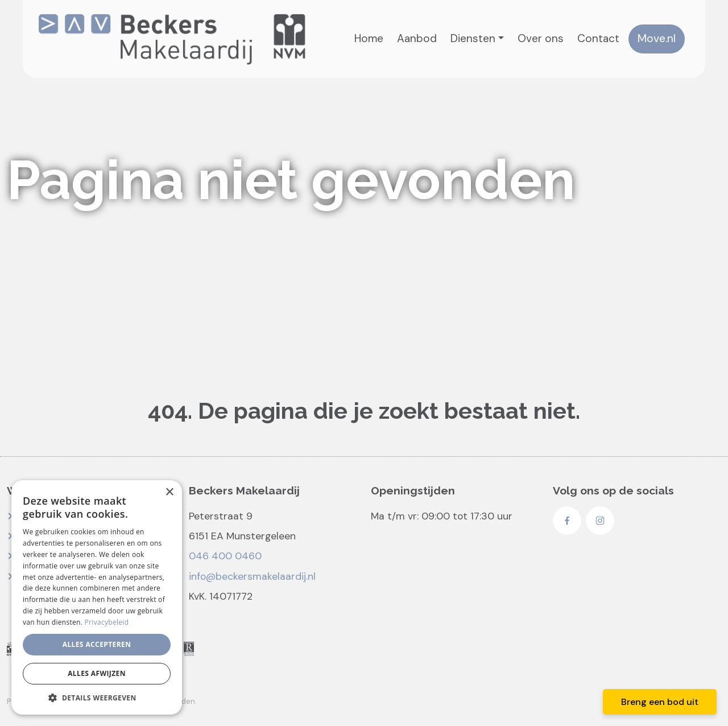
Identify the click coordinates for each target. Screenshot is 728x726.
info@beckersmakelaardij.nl (252, 576)
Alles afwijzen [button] (97, 673)
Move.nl (657, 38)
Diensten (473, 38)
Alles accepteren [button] (97, 644)
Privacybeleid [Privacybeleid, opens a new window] (107, 622)
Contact (598, 38)
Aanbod (417, 38)
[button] (97, 698)
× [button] (169, 492)
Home (369, 38)
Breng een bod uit (660, 702)
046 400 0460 (225, 556)
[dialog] (97, 597)
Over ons (541, 38)
